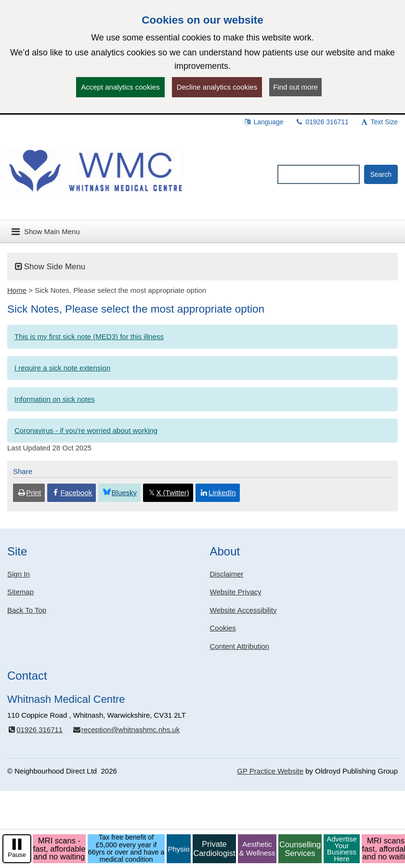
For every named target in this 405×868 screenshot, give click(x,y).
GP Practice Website (270, 771)
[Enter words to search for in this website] (319, 174)
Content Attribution (240, 646)
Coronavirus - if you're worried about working (86, 430)
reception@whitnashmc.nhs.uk (126, 730)
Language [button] (263, 122)
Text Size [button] (379, 122)
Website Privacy (236, 592)
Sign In (19, 574)
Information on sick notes (55, 399)
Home (17, 290)
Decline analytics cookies (217, 87)
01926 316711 (322, 122)
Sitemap (20, 592)
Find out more (295, 87)
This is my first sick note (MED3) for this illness (89, 336)
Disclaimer (227, 574)
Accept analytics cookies (120, 87)
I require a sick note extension (62, 368)
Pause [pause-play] (17, 855)
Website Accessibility (243, 610)
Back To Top (27, 610)
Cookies (223, 628)
